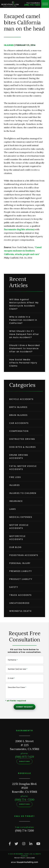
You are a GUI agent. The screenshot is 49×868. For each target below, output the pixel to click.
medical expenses (21, 517)
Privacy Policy (20, 858)
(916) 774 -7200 (24, 800)
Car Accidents (19, 423)
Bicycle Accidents (21, 399)
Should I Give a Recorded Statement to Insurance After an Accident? (24, 348)
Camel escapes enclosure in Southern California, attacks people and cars (23, 251)
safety (14, 587)
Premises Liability (21, 571)
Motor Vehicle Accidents (19, 527)
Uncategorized (19, 603)
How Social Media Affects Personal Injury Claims (23, 363)
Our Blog (15, 547)
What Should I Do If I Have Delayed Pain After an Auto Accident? (24, 334)
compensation (19, 431)
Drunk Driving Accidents (19, 457)
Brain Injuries (18, 415)
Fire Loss (15, 477)
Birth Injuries (18, 407)
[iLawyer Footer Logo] (24, 862)
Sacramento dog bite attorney (19, 229)
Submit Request (24, 707)
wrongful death (20, 611)
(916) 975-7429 (25, 757)
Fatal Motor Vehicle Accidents (23, 468)
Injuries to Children (23, 493)
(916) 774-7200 (32, 5)
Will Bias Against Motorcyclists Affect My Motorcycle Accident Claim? (24, 304)
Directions (24, 761)
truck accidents (20, 595)
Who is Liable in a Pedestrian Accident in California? (23, 320)
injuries (9, 45)
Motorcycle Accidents (17, 538)
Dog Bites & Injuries (23, 447)
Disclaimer (31, 858)
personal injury (20, 563)
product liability (21, 579)
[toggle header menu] (45, 4)
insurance (16, 501)
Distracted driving (22, 439)
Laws (12, 509)
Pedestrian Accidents (24, 555)
